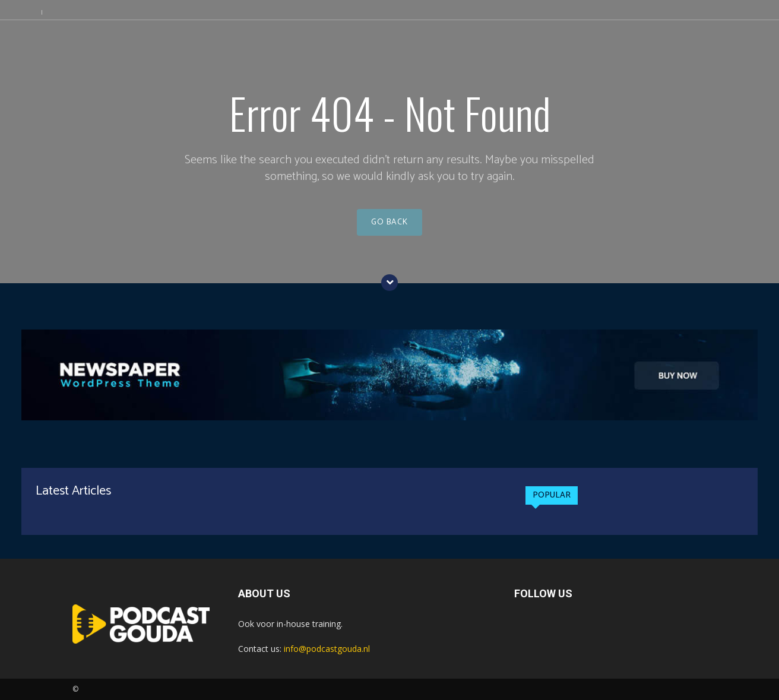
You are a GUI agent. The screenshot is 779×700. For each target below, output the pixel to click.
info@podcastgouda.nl (327, 649)
